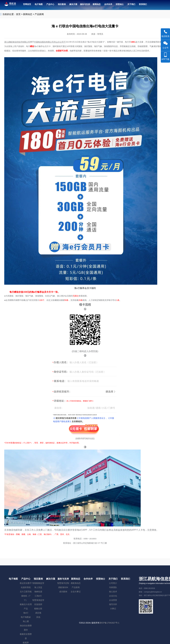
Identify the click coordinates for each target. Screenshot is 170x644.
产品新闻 (39, 14)
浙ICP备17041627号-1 (109, 623)
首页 (18, 14)
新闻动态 (28, 14)
